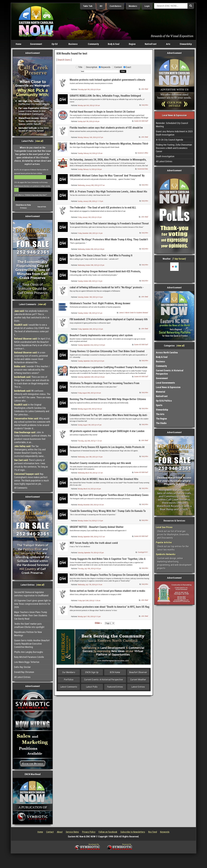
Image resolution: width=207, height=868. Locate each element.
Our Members (69, 672)
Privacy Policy (89, 832)
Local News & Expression (168, 387)
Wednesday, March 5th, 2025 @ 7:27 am (90, 473)
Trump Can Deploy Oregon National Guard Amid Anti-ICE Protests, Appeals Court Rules (105, 273)
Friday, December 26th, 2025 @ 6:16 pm (90, 233)
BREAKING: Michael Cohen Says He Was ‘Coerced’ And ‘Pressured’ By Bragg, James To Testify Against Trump (107, 177)
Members (133, 6)
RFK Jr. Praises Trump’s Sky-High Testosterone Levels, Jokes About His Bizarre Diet (108, 193)
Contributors (116, 6)
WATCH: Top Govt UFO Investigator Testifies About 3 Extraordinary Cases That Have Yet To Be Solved (109, 496)
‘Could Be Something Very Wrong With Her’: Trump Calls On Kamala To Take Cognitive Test (108, 512)
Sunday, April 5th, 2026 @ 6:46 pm (89, 121)
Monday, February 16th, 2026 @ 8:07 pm (90, 137)
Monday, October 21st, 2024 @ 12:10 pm (90, 521)
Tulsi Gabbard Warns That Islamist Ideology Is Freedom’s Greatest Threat (109, 223)
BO (101, 6)
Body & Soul (114, 44)
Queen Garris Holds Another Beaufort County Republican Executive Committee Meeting (32, 644)
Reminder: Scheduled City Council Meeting (172, 125)
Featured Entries (115, 687)
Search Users (64, 60)
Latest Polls (92, 687)
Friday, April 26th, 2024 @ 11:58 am (89, 601)
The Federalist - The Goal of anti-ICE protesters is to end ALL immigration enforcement (103, 209)
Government (36, 44)
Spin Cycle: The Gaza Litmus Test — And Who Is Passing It (101, 255)
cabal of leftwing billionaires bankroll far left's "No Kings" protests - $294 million (107, 289)
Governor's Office (143, 153)
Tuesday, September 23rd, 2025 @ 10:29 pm (91, 345)
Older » (98, 623)
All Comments (21, 488)
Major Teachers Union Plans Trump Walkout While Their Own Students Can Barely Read (31, 615)
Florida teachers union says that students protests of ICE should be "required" (106, 129)
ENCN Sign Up (92, 672)
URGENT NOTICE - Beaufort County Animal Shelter (97, 527)
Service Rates (72, 832)
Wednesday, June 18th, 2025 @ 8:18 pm (90, 457)
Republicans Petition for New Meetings (28, 634)
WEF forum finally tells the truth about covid (94, 543)
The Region (161, 419)
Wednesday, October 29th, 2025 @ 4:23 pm (91, 265)
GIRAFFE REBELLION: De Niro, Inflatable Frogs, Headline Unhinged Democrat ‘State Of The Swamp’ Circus (105, 97)
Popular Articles (164, 542)
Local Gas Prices (164, 527)
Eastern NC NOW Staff (141, 121)
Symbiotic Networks (166, 554)
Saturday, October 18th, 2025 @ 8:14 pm (90, 297)
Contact (50, 832)
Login (147, 6)
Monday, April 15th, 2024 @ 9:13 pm (89, 617)
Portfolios (69, 680)
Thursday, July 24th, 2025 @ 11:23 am (90, 441)
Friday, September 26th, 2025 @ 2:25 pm (90, 329)
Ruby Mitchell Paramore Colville (29, 657)
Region (132, 44)
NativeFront (151, 44)
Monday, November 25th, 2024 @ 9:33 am (91, 505)
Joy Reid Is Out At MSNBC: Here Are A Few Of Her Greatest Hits (104, 479)
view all (39, 141)
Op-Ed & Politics (164, 401)
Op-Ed (55, 44)
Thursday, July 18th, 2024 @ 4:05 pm (89, 569)
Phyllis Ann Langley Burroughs (29, 652)
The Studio (161, 423)
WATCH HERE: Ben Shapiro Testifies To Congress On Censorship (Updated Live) (109, 576)
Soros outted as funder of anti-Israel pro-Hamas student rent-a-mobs (107, 591)
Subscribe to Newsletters (133, 832)
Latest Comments (69, 687)
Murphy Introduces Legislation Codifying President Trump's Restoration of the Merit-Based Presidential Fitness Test (109, 369)
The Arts (160, 414)
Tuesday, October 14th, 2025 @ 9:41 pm (90, 313)
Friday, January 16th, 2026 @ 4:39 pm (90, 217)
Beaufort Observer (138, 672)
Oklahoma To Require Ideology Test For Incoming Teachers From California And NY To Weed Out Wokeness (105, 385)
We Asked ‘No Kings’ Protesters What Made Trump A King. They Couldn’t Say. (109, 241)
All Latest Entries (22, 677)
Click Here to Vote (23, 205)
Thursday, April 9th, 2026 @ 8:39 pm (89, 89)
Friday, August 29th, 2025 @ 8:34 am (89, 393)
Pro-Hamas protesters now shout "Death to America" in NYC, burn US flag (110, 607)
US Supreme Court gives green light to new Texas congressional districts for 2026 (32, 604)
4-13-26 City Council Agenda (169, 140)
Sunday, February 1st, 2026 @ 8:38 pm (90, 169)
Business (73, 44)
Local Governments (165, 383)
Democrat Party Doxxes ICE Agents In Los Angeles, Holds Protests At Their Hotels (107, 449)
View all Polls (42, 207)
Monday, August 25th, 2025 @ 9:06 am (90, 409)
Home (18, 44)
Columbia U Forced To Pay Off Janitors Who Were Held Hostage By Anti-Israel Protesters (109, 417)
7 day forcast (179, 259)
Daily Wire (145, 105)
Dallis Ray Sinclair (22, 667)
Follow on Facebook (108, 832)
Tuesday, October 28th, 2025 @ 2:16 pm (90, 281)
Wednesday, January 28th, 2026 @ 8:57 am (91, 185)
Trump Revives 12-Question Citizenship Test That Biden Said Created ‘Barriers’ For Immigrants (107, 353)
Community (93, 44)
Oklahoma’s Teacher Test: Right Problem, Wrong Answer (100, 303)
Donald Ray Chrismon (24, 672)
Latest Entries (138, 687)
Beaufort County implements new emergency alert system (101, 335)
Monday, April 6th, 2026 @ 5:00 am (89, 105)
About (60, 832)
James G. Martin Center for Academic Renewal (134, 313)
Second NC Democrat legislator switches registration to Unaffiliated (31, 594)
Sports (159, 405)
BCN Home (115, 672)
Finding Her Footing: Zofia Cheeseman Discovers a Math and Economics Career (174, 148)
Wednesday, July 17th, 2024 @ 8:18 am (90, 585)
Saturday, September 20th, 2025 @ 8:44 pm (91, 377)
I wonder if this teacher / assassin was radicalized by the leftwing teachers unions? (32, 370)
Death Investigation (165, 156)
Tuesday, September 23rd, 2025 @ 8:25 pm (91, 361)
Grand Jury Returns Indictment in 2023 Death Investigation (174, 133)
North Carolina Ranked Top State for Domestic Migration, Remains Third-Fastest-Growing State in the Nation (109, 145)
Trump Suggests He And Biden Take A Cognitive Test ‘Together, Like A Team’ (108, 560)
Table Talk (88, 6)
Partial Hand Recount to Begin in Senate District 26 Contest (102, 112)
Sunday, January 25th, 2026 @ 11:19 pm (90, 201)
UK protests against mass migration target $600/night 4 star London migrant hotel (107, 433)
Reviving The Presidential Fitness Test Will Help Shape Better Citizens (108, 399)
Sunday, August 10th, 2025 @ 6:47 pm (90, 425)
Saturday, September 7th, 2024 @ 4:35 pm (91, 553)
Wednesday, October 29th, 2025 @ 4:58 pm (91, 249)
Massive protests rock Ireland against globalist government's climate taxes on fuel (107, 81)
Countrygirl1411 (143, 552)
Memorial (161, 392)
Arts (168, 44)
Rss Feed (153, 832)
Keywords (165, 832)
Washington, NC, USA (174, 272)
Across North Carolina (167, 352)
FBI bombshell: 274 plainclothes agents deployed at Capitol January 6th (109, 319)
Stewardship (186, 44)
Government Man (143, 169)
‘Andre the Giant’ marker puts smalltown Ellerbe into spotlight (29, 625)
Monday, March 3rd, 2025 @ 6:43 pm (89, 489)
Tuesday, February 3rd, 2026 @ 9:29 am (90, 153)
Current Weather (138, 680)
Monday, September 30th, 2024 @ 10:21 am (91, 537)
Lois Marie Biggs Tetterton (27, 662)
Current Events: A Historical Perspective (104, 680)
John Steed (145, 89)
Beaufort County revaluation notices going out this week (100, 463)
